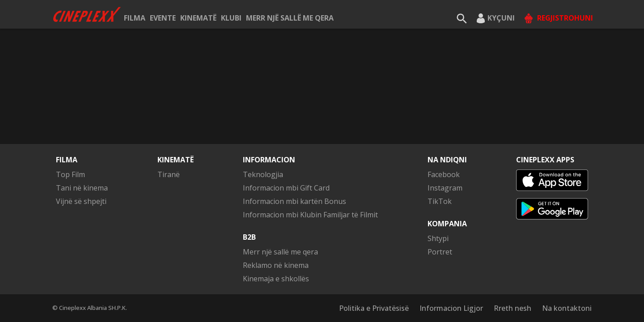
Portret (440, 252)
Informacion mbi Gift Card (286, 188)
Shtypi (438, 238)
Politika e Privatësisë (374, 308)
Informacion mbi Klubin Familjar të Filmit (310, 215)
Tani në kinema (82, 188)
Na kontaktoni (567, 308)
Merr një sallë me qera (290, 18)
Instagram (445, 188)
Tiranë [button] (169, 174)
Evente (163, 18)
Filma (135, 18)
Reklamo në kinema (276, 265)
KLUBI (231, 18)
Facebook (444, 174)
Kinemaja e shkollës (276, 279)
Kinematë (198, 18)
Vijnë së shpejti (81, 201)
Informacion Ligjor (451, 308)
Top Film (70, 174)
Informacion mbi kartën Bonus (294, 201)
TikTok (440, 201)
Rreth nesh (513, 308)
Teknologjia (263, 174)
